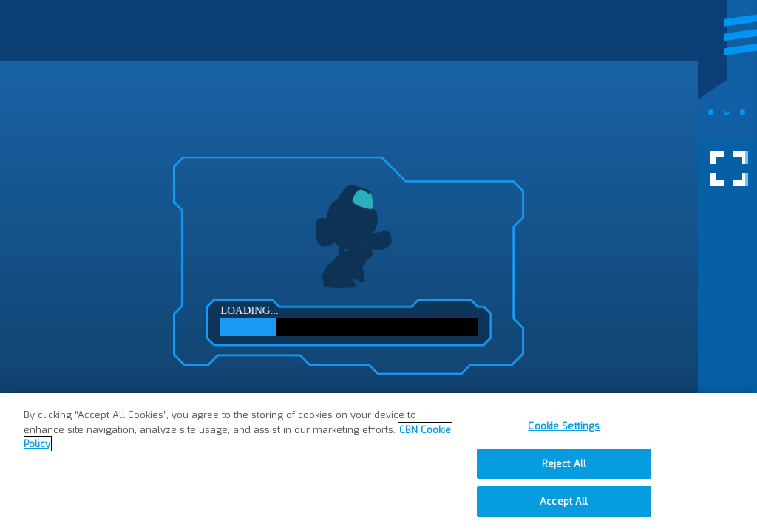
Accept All (564, 501)
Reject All (564, 464)
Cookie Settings (564, 426)
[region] (378, 463)
